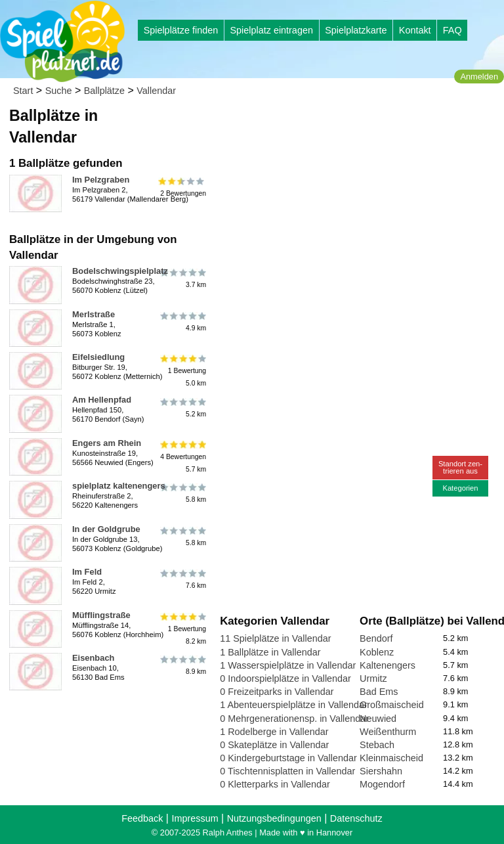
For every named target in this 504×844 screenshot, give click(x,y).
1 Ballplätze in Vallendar (270, 652)
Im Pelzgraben (101, 180)
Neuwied (378, 719)
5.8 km (182, 493)
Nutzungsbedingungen (274, 818)
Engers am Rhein (107, 443)
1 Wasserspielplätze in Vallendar (288, 665)
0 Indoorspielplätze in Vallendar (285, 678)
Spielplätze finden (181, 30)
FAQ (452, 30)
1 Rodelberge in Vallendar (274, 732)
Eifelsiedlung (98, 357)
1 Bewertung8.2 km (182, 629)
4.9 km (182, 322)
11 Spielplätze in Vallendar (275, 638)
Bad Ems (379, 692)
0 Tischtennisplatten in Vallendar (287, 771)
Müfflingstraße (101, 615)
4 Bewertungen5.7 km (182, 457)
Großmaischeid (392, 705)
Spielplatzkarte (356, 30)
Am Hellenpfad (102, 400)
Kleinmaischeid (391, 758)
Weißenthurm (388, 732)
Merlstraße (94, 314)
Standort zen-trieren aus (460, 467)
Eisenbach (93, 658)
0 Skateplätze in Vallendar (274, 745)
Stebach (377, 745)
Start (23, 91)
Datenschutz (356, 818)
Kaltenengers (388, 665)
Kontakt (415, 30)
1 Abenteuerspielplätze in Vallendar (294, 705)
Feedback (142, 818)
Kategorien (460, 488)
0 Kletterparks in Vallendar (275, 784)
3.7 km (182, 278)
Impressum (195, 818)
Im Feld (87, 572)
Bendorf (376, 638)
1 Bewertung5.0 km (182, 371)
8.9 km (182, 665)
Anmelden (479, 77)
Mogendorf (382, 784)
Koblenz (377, 652)
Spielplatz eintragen (271, 30)
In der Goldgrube (106, 529)
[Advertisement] (359, 197)
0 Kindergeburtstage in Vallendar (288, 758)
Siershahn (381, 771)
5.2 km (182, 407)
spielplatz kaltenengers (119, 486)
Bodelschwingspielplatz (120, 271)
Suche (59, 91)
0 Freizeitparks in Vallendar (277, 692)
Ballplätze (104, 91)
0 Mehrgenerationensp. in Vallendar (294, 719)
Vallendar (156, 91)
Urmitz (373, 678)
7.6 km (182, 579)
